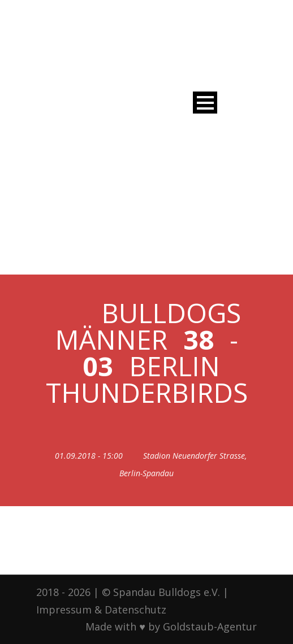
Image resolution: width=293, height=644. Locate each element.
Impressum (64, 610)
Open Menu (205, 103)
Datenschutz (135, 610)
